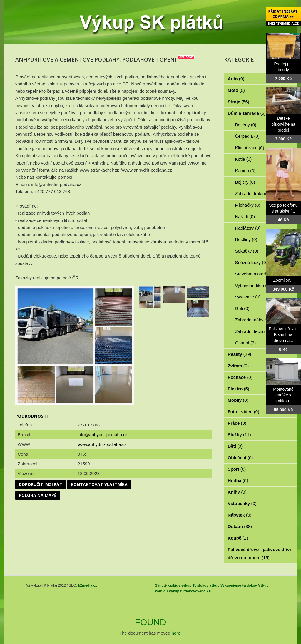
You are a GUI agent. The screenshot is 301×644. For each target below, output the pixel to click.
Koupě (238, 538)
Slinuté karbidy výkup (173, 585)
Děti (235, 446)
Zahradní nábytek (256, 320)
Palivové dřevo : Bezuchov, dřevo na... (283, 335)
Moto (236, 90)
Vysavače (248, 297)
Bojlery (245, 182)
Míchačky (248, 205)
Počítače (240, 377)
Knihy (237, 492)
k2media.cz (88, 585)
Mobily (238, 400)
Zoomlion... (283, 280)
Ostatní (246, 343)
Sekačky (247, 251)
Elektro (239, 389)
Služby (239, 435)
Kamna (245, 171)
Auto (236, 79)
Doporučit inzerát (41, 484)
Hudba (238, 480)
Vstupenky (242, 503)
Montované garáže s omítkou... (283, 395)
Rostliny (246, 239)
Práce (237, 423)
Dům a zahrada (247, 113)
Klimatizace (250, 148)
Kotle (244, 159)
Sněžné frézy (251, 262)
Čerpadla (247, 136)
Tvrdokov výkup (206, 585)
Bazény (246, 125)
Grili (242, 308)
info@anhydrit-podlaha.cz (103, 435)
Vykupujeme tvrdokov (239, 585)
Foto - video (244, 412)
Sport (237, 469)
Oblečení (240, 458)
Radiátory (248, 228)
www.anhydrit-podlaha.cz (102, 444)
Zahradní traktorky (256, 194)
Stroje (239, 102)
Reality (240, 354)
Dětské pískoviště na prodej (283, 124)
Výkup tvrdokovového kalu (191, 591)
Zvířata (238, 366)
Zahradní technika (256, 331)
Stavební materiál (256, 274)
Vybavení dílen (253, 285)
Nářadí (245, 216)
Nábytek (240, 515)
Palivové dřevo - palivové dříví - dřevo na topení (261, 553)
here (176, 633)
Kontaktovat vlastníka (99, 484)
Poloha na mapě (38, 495)
